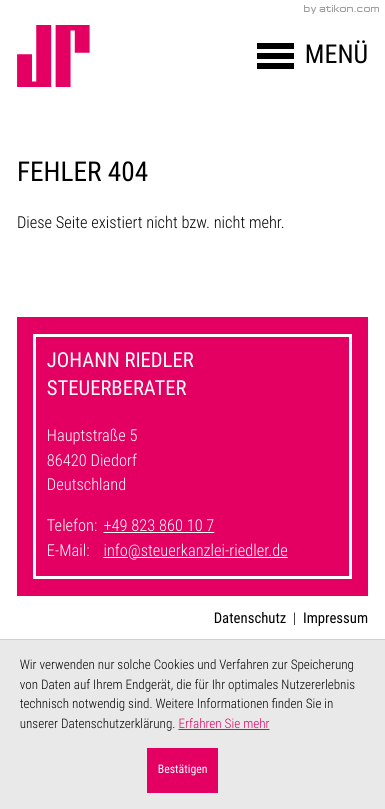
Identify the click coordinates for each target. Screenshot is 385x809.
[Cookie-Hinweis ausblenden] (183, 770)
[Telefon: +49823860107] (158, 527)
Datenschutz (250, 618)
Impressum (335, 618)
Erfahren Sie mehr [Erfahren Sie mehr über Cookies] (223, 724)
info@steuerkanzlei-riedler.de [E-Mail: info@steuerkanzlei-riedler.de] (195, 551)
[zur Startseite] (53, 56)
